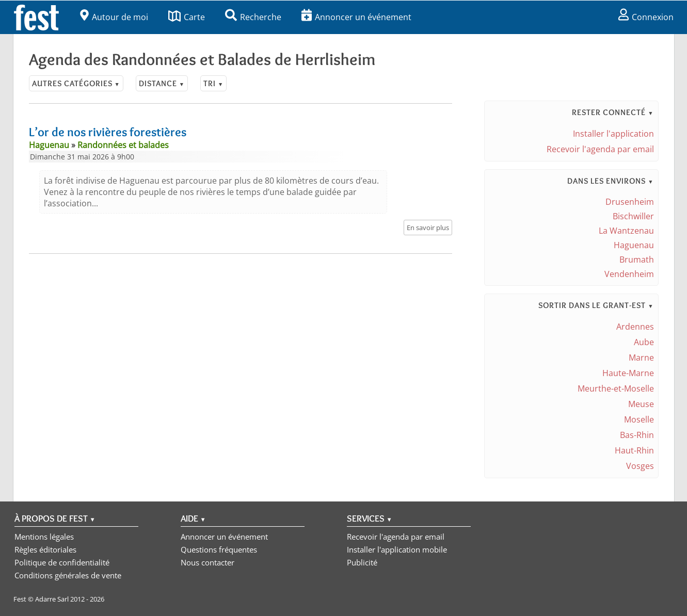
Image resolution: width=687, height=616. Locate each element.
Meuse (641, 404)
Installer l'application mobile (397, 549)
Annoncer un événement (356, 17)
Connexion (646, 17)
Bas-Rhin (637, 435)
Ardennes (635, 327)
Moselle (639, 419)
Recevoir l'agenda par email (600, 149)
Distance (162, 83)
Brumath (637, 260)
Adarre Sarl (52, 599)
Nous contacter (207, 562)
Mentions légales (44, 537)
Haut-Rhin (634, 450)
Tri (213, 83)
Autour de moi (114, 17)
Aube (644, 342)
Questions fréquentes (219, 549)
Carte (187, 17)
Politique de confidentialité (62, 562)
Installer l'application (613, 134)
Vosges (640, 466)
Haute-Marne (628, 373)
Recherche (253, 17)
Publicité (362, 562)
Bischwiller (633, 216)
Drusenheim (630, 202)
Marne (641, 358)
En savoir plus (428, 228)
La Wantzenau (626, 231)
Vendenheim (629, 274)
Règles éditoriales (45, 549)
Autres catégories (76, 83)
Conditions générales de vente (68, 575)
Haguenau (634, 245)
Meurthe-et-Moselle (616, 388)
